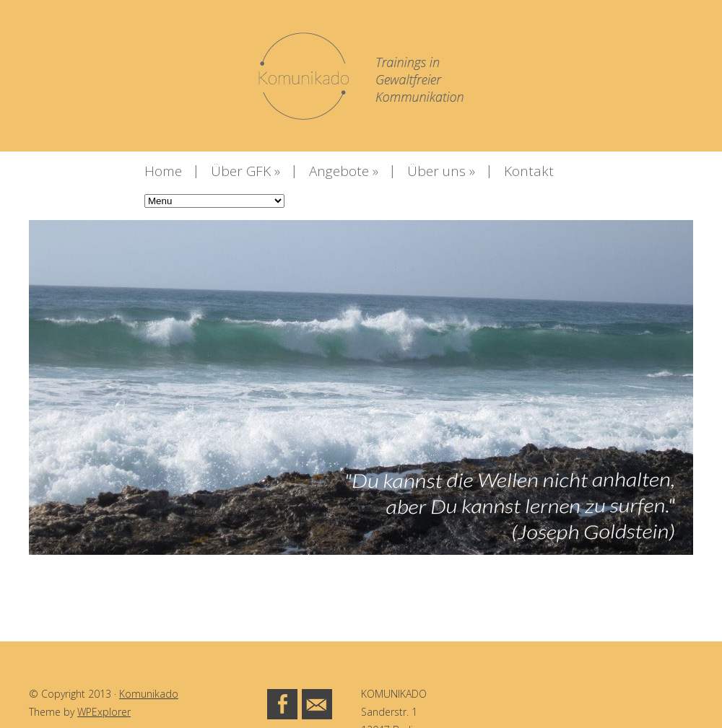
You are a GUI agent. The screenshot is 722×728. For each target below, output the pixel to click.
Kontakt (529, 171)
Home (163, 171)
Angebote (344, 171)
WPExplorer (104, 712)
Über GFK (245, 171)
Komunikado (149, 694)
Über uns (441, 171)
